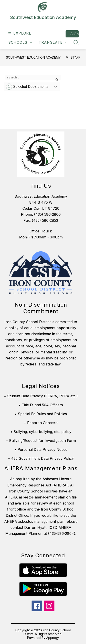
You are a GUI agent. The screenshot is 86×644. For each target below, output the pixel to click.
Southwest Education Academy (33, 57)
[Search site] (76, 43)
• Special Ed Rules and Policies (41, 414)
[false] (33, 78)
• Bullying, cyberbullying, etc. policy (41, 432)
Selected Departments (27, 87)
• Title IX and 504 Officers (41, 405)
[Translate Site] (53, 42)
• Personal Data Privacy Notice (41, 449)
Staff (75, 57)
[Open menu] (19, 33)
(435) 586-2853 (45, 220)
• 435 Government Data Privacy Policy (41, 458)
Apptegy (53, 638)
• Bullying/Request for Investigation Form (41, 441)
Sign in (75, 34)
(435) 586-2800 (47, 214)
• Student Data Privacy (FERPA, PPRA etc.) (41, 396)
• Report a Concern (41, 423)
